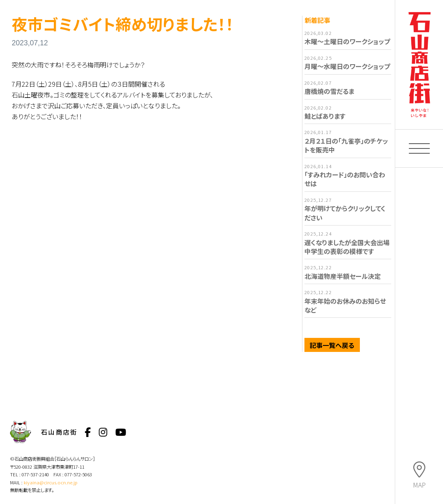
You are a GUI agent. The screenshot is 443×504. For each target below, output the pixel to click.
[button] (419, 148)
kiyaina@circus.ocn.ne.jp (51, 482)
